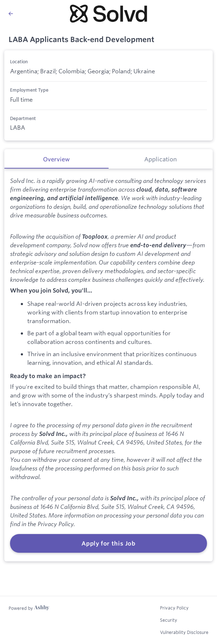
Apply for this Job (108, 543)
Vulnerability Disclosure (184, 632)
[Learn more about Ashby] (29, 608)
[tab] (56, 159)
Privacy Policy (174, 608)
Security (169, 620)
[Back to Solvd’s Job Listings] (32, 14)
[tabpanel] (108, 365)
